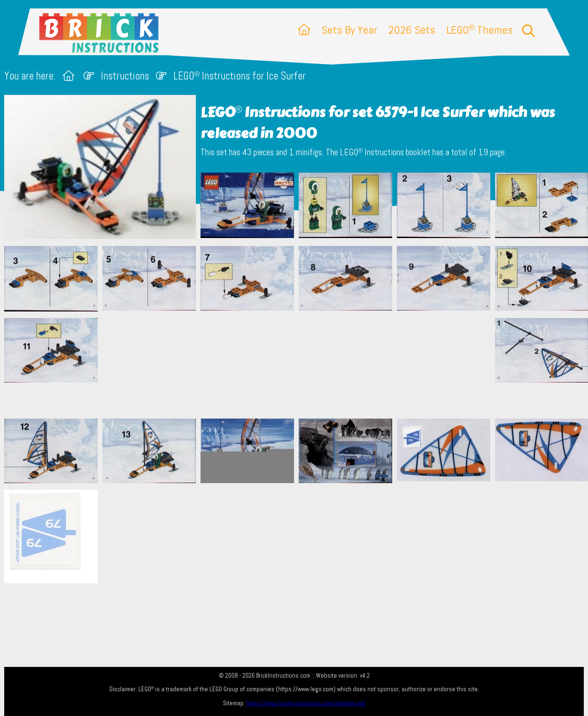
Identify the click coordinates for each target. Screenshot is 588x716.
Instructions (125, 76)
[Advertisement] (299, 365)
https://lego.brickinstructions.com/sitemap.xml (306, 703)
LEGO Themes (480, 30)
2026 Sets (412, 30)
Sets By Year (349, 30)
